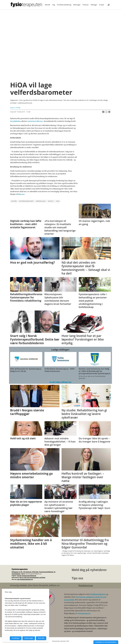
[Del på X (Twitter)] (106, 112)
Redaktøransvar (86, 585)
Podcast (86, 5)
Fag (54, 5)
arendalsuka (41, 201)
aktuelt (51, 201)
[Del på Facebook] (103, 112)
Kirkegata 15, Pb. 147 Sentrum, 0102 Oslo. (25, 572)
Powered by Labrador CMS (60, 641)
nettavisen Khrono (35, 121)
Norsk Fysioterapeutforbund (27, 576)
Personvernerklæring (46, 572)
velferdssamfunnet (26, 201)
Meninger (77, 5)
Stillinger (94, 5)
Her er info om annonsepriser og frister (32, 577)
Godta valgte (29, 638)
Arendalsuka (15, 121)
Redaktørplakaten (98, 594)
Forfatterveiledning (64, 5)
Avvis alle (41, 638)
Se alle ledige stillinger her (60, 382)
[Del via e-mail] (109, 112)
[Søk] (109, 5)
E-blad (102, 5)
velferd (14, 201)
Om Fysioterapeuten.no (25, 579)
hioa (58, 201)
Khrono (21, 194)
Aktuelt (48, 5)
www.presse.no (84, 613)
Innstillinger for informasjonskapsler (106, 642)
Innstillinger (16, 638)
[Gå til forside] (26, 5)
